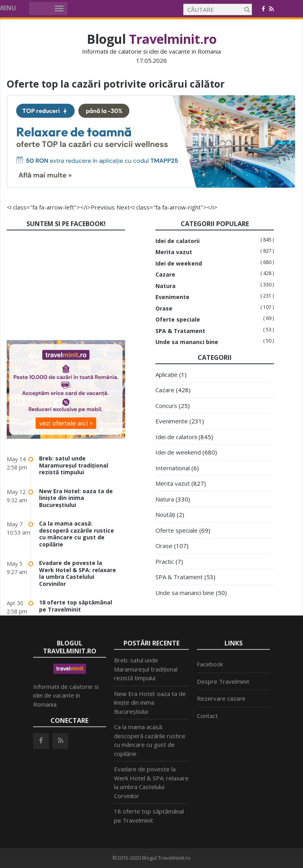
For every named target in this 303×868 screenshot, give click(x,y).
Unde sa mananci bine (187, 342)
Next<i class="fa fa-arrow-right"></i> (167, 207)
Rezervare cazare (221, 698)
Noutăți (165, 514)
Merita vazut (174, 252)
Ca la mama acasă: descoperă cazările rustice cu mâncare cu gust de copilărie (77, 534)
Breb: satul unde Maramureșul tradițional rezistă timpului (74, 465)
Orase (164, 309)
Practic (165, 561)
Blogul (152, 39)
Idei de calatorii (178, 241)
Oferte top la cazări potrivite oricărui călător (129, 83)
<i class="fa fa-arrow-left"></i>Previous (61, 207)
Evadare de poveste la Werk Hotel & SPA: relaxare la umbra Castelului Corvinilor (78, 573)
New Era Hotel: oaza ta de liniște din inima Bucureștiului (76, 498)
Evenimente (172, 297)
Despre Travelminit (223, 681)
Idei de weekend (179, 264)
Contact (207, 716)
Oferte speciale (178, 320)
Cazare (165, 275)
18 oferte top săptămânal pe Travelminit (76, 606)
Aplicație (166, 374)
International (173, 468)
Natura (166, 286)
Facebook (210, 664)
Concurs (166, 406)
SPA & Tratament (180, 331)
